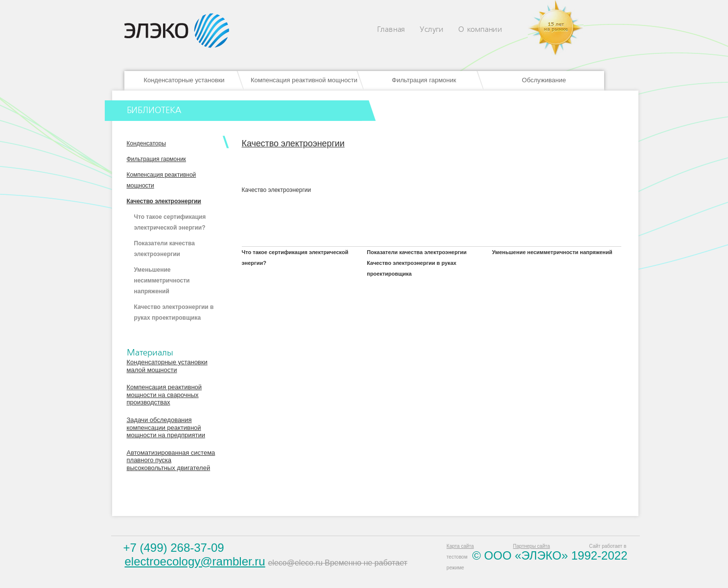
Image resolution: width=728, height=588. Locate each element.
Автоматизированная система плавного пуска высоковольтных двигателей (171, 460)
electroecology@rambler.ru (195, 561)
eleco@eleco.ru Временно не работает (338, 563)
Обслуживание (544, 80)
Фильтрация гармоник (424, 80)
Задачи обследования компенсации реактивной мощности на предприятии (166, 427)
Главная (391, 30)
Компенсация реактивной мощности (304, 80)
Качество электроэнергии (164, 201)
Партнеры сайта (531, 546)
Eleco (177, 31)
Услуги (432, 30)
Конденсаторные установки (184, 80)
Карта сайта (460, 546)
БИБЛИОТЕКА (154, 111)
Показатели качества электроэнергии (417, 252)
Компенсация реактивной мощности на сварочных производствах (164, 395)
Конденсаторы (146, 143)
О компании (480, 30)
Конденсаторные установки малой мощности (167, 366)
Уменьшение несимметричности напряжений (162, 281)
